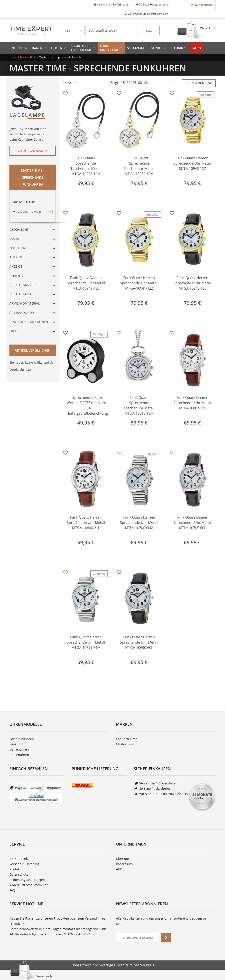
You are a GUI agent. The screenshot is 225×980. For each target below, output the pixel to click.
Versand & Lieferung (24, 864)
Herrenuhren (19, 749)
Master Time (125, 744)
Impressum (124, 864)
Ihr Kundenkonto (22, 859)
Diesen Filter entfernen (51, 215)
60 (140, 83)
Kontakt (15, 869)
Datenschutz (19, 874)
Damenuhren (19, 755)
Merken (66, 93)
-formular (41, 885)
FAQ (12, 890)
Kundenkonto (204, 5)
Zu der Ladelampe (33, 151)
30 (129, 83)
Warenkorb (208, 28)
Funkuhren (17, 744)
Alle (147, 83)
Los (149, 31)
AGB (119, 869)
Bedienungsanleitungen (27, 880)
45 (134, 83)
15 (123, 83)
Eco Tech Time (127, 739)
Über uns (123, 859)
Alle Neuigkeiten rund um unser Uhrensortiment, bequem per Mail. (162, 921)
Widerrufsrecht (21, 885)
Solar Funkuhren (22, 739)
